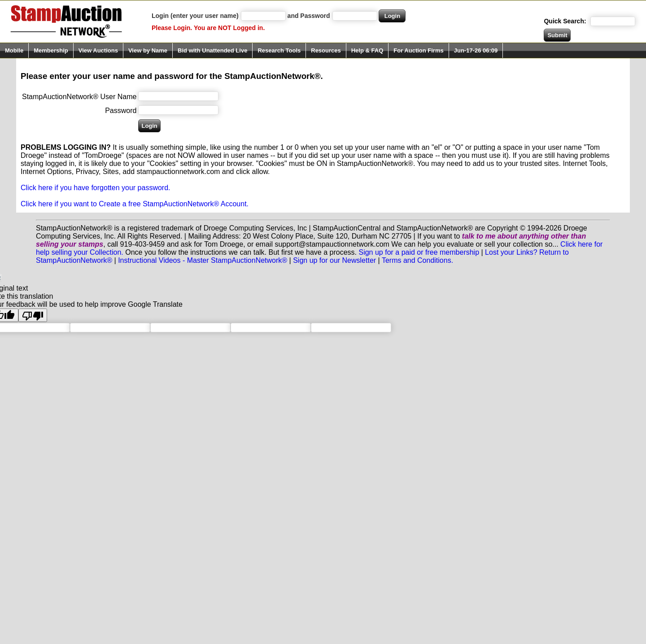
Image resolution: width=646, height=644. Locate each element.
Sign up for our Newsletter (334, 260)
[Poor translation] (33, 315)
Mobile (14, 50)
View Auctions (98, 50)
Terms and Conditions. (417, 260)
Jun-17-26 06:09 (476, 50)
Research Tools (279, 50)
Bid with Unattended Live (212, 50)
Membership (51, 50)
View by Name (148, 50)
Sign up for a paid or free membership (419, 252)
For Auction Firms (418, 50)
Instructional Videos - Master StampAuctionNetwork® (203, 260)
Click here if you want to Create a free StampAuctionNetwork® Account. (135, 204)
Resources (326, 50)
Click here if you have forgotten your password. (96, 188)
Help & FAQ (367, 50)
